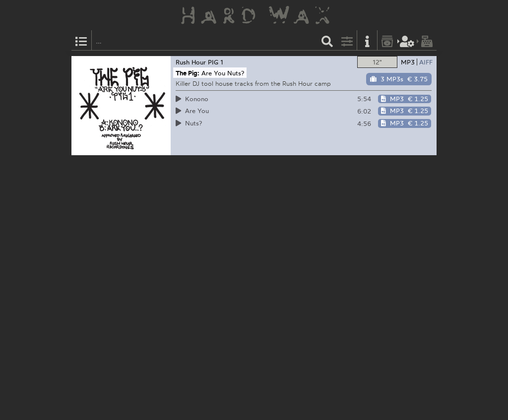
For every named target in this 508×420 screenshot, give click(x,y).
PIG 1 (216, 62)
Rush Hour (191, 62)
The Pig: (188, 73)
